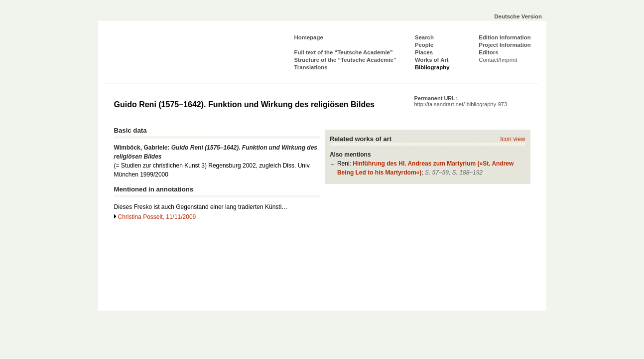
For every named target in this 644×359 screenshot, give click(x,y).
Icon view (513, 139)
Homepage (309, 37)
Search (424, 37)
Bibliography (432, 67)
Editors (488, 52)
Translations (311, 67)
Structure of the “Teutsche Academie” (345, 60)
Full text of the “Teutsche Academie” (344, 52)
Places (424, 52)
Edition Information (505, 37)
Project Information (505, 45)
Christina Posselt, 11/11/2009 (157, 217)
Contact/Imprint (498, 60)
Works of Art (432, 60)
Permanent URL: (461, 101)
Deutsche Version (518, 16)
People (424, 45)
